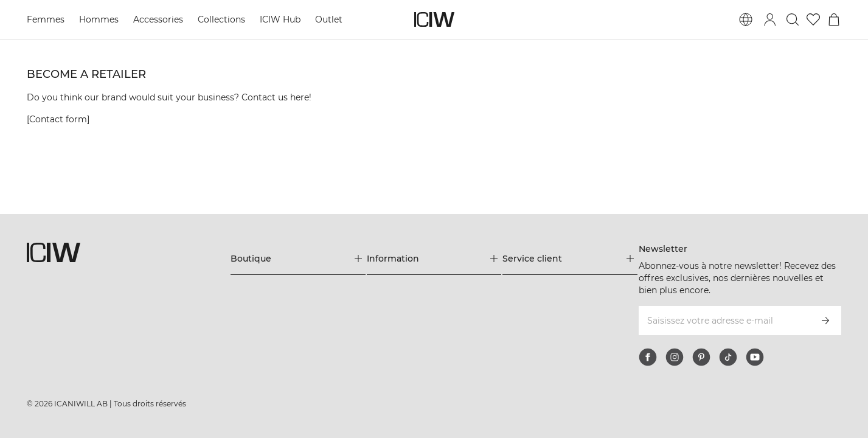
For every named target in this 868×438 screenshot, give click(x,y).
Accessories (158, 19)
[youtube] (755, 357)
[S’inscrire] (825, 321)
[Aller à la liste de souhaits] (813, 19)
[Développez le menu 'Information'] (434, 259)
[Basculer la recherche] (793, 19)
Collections (221, 19)
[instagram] (675, 357)
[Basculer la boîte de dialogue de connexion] (770, 19)
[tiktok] (728, 357)
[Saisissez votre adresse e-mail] (724, 321)
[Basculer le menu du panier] (834, 19)
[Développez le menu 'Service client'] (570, 259)
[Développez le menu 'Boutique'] (298, 259)
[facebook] (648, 357)
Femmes (46, 19)
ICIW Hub (280, 19)
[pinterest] (701, 357)
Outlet (329, 19)
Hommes (99, 19)
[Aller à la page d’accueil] (434, 19)
